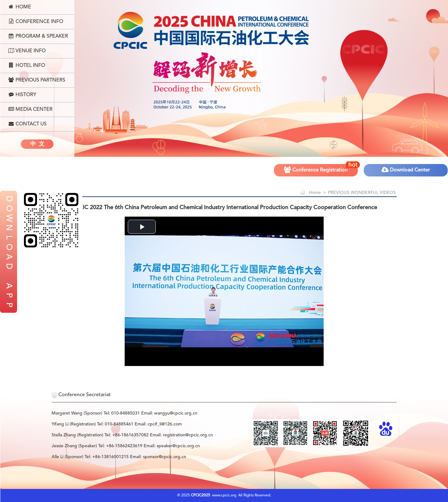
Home (20, 7)
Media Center (30, 109)
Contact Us (28, 124)
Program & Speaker (38, 36)
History (22, 95)
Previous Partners (37, 80)
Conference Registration (321, 168)
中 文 (37, 144)
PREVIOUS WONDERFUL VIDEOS (362, 193)
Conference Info (36, 21)
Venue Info (27, 51)
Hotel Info (27, 65)
